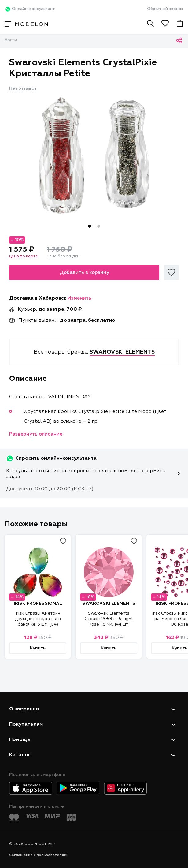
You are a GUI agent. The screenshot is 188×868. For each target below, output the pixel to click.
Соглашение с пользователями (39, 855)
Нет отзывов (23, 88)
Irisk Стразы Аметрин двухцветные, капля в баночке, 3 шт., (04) (38, 619)
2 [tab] (99, 226)
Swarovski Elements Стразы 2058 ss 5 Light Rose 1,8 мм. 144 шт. (109, 619)
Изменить (79, 298)
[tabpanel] (94, 155)
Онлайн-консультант (30, 9)
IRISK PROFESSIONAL (38, 604)
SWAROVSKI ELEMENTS (109, 604)
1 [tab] (90, 226)
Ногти (11, 40)
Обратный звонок (165, 9)
